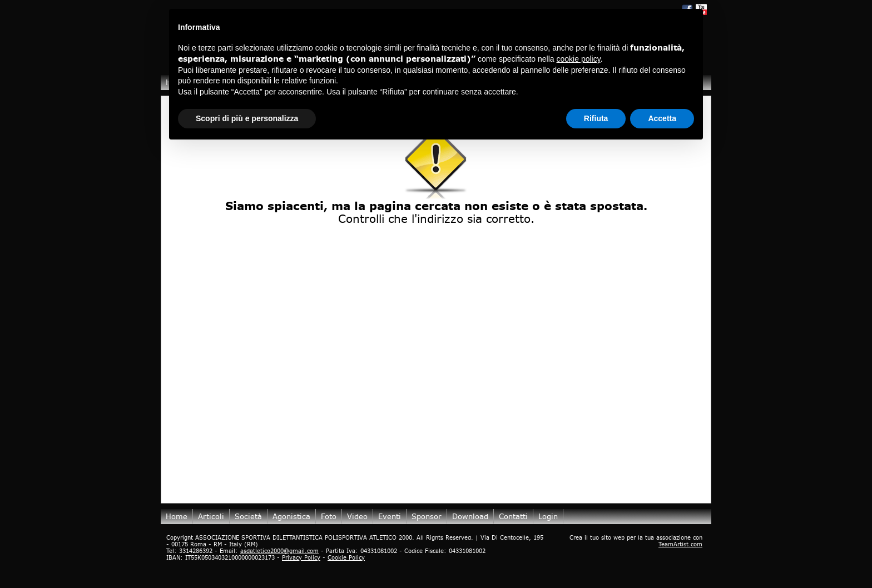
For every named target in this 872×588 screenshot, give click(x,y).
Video (357, 516)
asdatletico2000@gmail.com (279, 551)
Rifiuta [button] (596, 118)
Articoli (211, 516)
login (548, 516)
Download (470, 516)
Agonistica (291, 516)
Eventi (390, 516)
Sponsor (427, 516)
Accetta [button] (662, 118)
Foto (329, 516)
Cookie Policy (346, 557)
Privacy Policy (301, 557)
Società (248, 516)
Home (177, 516)
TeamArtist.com (680, 544)
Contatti (513, 516)
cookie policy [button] (579, 59)
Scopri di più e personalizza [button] (247, 118)
